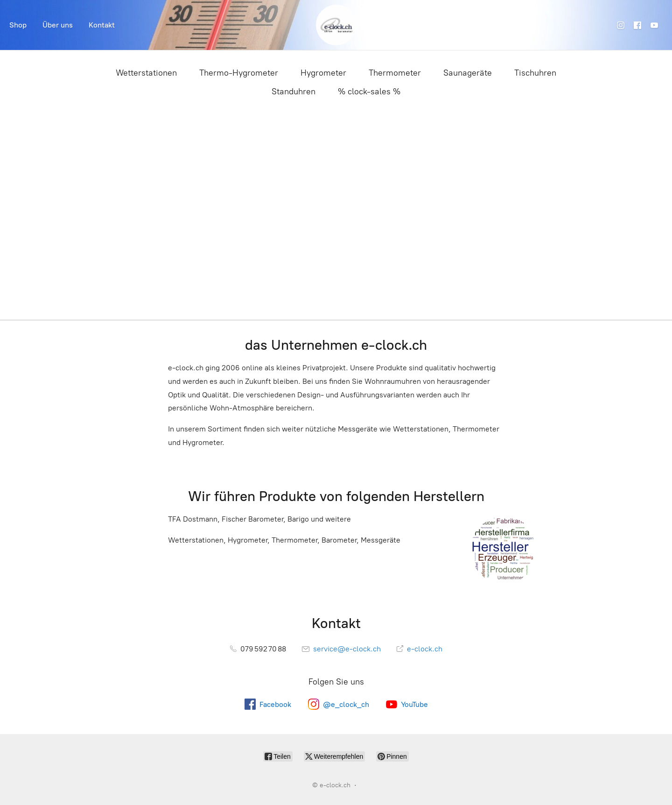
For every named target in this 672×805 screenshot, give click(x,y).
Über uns (58, 25)
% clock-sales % (369, 92)
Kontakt (102, 25)
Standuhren (294, 92)
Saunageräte (468, 73)
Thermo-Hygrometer (239, 73)
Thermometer (395, 73)
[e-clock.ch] (336, 25)
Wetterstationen (146, 73)
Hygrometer (323, 73)
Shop (18, 25)
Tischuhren (535, 73)
